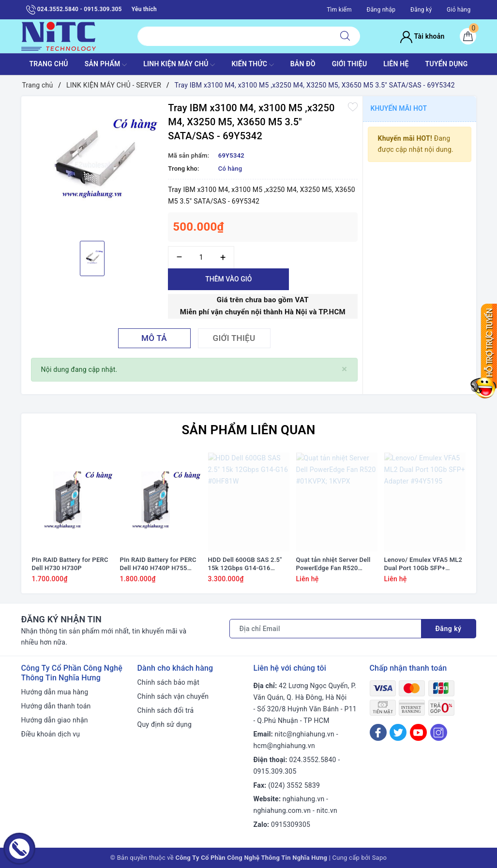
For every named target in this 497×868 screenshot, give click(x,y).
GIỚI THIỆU (350, 64)
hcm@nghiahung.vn (284, 746)
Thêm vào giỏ (228, 279)
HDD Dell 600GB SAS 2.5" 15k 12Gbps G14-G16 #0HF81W (245, 564)
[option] (92, 167)
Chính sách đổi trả (166, 710)
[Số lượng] (201, 257)
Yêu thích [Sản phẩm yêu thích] (144, 9)
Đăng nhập (381, 10)
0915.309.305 (275, 771)
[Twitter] (398, 732)
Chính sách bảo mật (168, 682)
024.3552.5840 (313, 760)
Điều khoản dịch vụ (51, 734)
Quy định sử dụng (165, 724)
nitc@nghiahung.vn (305, 734)
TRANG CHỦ (48, 64)
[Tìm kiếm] (345, 36)
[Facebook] (378, 732)
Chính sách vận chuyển (173, 696)
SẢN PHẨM (106, 65)
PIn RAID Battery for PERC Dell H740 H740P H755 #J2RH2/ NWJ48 (158, 564)
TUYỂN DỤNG (447, 64)
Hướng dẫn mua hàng (55, 692)
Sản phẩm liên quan (248, 430)
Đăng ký (421, 10)
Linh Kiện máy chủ (179, 65)
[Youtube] (418, 732)
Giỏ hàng (459, 10)
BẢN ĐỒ (303, 64)
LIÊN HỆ (396, 64)
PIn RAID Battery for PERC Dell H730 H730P (70, 564)
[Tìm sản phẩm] (234, 36)
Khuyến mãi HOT (399, 108)
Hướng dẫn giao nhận (55, 720)
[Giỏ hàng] (468, 36)
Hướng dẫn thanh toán (56, 706)
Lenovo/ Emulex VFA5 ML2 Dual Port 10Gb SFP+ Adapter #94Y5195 (423, 564)
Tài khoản (422, 36)
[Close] (344, 369)
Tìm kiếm (339, 10)
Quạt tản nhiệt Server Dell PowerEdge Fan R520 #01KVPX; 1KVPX (333, 564)
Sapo (380, 858)
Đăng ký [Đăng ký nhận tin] (449, 629)
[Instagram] (439, 732)
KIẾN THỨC (252, 65)
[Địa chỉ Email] (325, 629)
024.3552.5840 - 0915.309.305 (74, 10)
